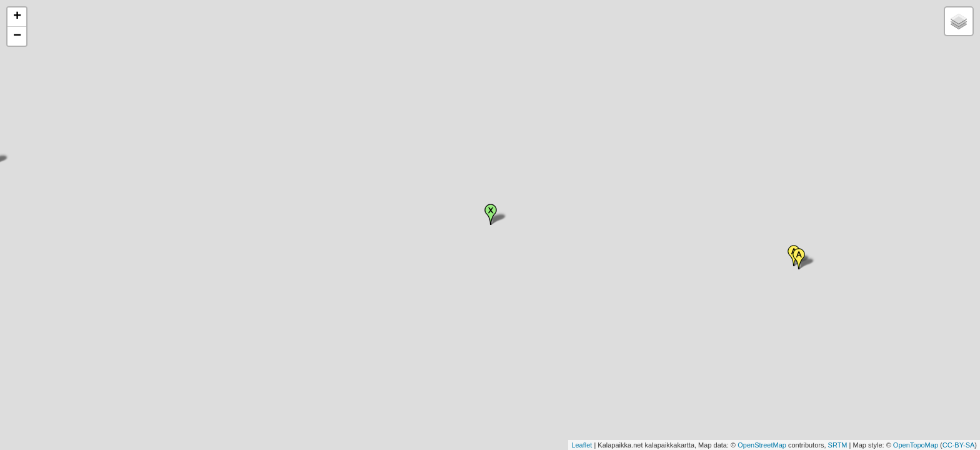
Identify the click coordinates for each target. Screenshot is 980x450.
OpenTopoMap (916, 445)
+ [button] (17, 17)
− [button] (17, 36)
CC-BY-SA (959, 445)
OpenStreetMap (762, 445)
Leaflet (582, 445)
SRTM (838, 445)
